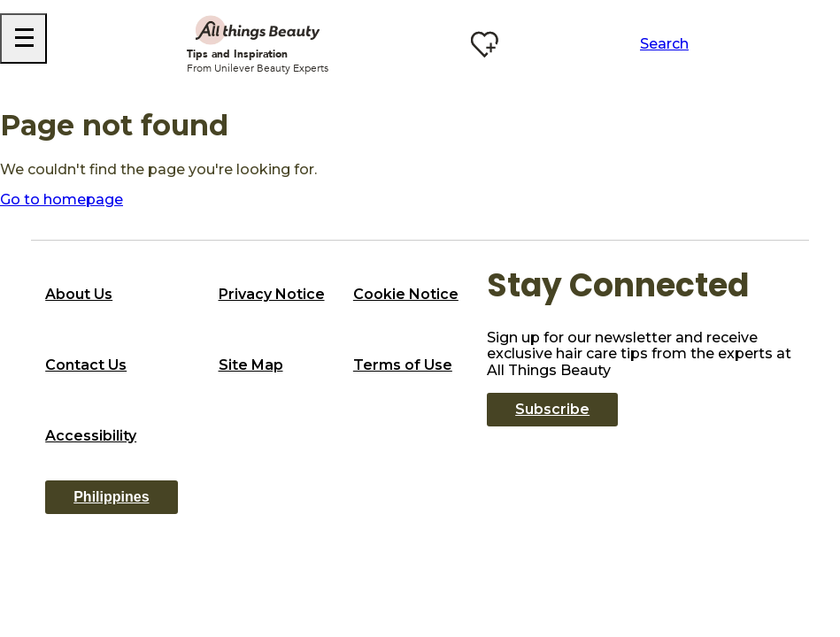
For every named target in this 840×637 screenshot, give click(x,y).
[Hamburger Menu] (23, 38)
